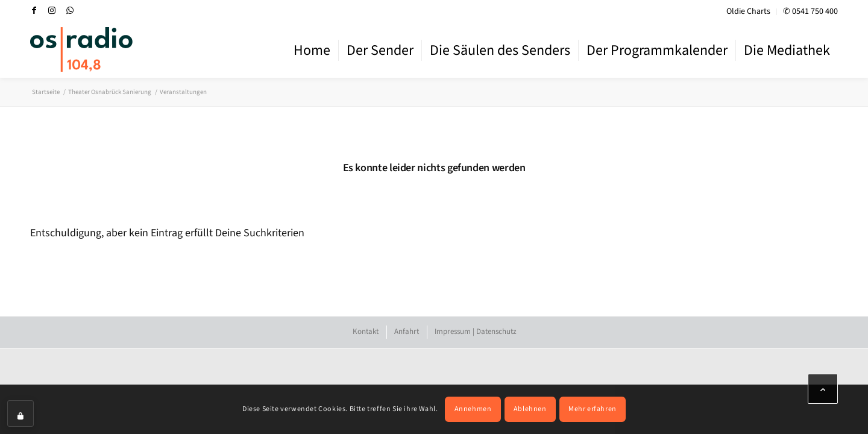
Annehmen (473, 409)
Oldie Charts (748, 11)
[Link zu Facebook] (34, 10)
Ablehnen (530, 409)
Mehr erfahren (593, 409)
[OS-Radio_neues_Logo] (81, 49)
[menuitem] (749, 12)
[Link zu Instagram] (52, 10)
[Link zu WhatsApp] (70, 10)
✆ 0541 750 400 (810, 11)
